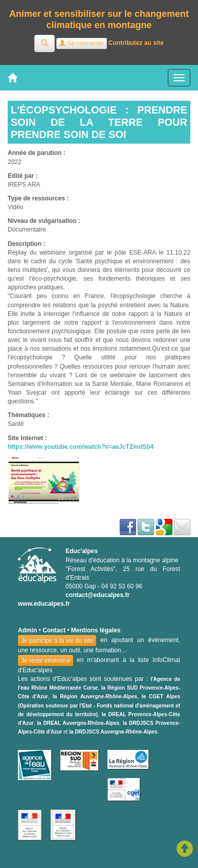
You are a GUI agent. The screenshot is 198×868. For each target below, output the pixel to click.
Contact (54, 630)
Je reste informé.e (46, 660)
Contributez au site (136, 43)
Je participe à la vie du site (57, 641)
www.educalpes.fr (44, 604)
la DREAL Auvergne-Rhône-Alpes (78, 723)
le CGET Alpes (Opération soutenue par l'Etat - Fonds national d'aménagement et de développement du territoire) (99, 705)
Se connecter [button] (81, 43)
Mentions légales (96, 630)
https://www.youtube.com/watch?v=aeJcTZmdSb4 (81, 447)
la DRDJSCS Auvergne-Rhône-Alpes (113, 732)
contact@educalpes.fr (97, 595)
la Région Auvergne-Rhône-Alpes (95, 696)
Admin (27, 630)
